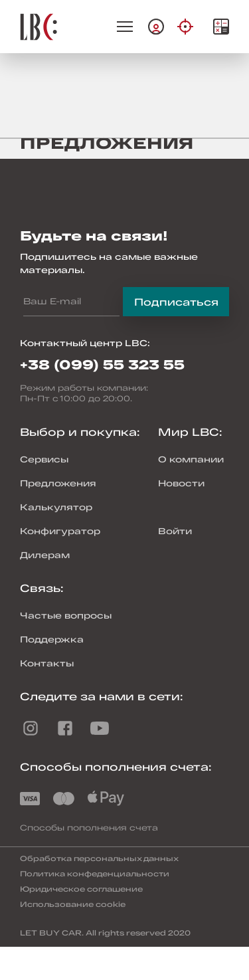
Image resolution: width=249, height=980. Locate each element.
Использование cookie (73, 904)
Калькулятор (56, 507)
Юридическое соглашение (81, 889)
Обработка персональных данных (99, 858)
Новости (181, 483)
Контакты (47, 663)
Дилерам (45, 555)
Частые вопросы (66, 615)
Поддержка (52, 639)
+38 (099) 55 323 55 (102, 364)
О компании (191, 459)
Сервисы (44, 459)
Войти (175, 531)
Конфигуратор (60, 531)
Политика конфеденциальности (95, 873)
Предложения (58, 483)
